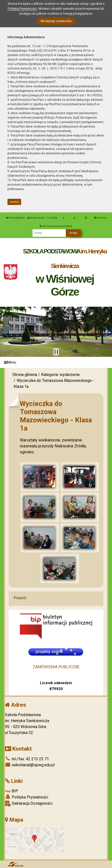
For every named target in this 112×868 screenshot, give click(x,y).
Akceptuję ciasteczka (56, 21)
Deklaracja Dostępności (29, 804)
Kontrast (100, 218)
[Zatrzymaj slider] (56, 352)
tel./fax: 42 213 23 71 (27, 759)
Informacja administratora (56, 226)
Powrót (20, 598)
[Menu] (56, 362)
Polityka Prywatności (27, 797)
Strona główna (15, 218)
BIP (12, 791)
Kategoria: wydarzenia (60, 375)
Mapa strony (36, 218)
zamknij (14, 202)
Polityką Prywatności (22, 9)
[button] (6, 332)
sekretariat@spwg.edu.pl (30, 765)
